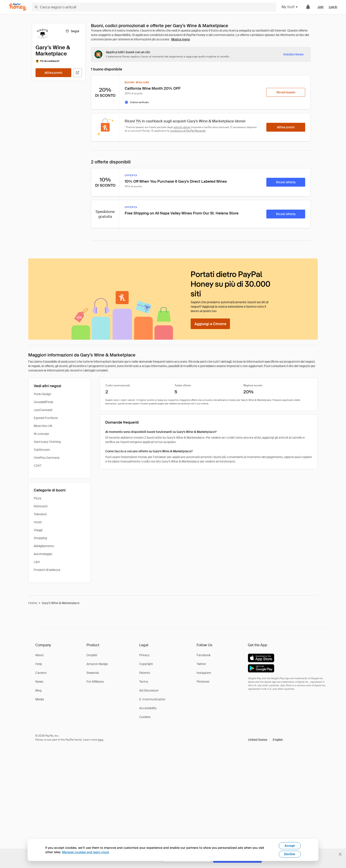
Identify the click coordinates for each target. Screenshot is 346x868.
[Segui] (72, 31)
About (39, 655)
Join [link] (321, 7)
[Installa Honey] (293, 54)
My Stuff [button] (290, 7)
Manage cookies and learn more (86, 852)
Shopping (40, 538)
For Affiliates (95, 682)
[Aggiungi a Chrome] (210, 324)
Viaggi (38, 530)
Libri (37, 562)
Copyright (146, 664)
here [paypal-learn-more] (101, 740)
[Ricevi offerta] (286, 182)
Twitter (201, 664)
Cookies (145, 717)
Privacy (144, 655)
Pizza (38, 498)
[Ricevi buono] (286, 92)
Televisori (40, 514)
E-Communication (152, 699)
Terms (144, 682)
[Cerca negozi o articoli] (154, 7)
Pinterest (203, 682)
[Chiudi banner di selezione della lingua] (340, 854)
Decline (290, 854)
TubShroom (42, 450)
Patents (145, 673)
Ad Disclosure (149, 690)
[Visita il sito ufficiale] (77, 73)
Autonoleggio (43, 554)
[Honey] (18, 7)
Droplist (92, 655)
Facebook (204, 655)
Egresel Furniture (46, 418)
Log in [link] (333, 7)
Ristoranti (41, 506)
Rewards (93, 673)
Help (39, 664)
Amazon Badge (97, 664)
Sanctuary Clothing (47, 442)
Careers (41, 673)
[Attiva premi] (53, 73)
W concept (41, 434)
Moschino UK (43, 426)
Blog (38, 690)
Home (33, 603)
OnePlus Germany (47, 458)
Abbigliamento (44, 546)
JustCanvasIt (43, 410)
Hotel (38, 522)
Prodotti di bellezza (47, 570)
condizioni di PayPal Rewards (188, 131)
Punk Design (42, 394)
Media (40, 699)
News (39, 682)
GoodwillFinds (43, 402)
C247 (38, 466)
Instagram (204, 673)
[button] (265, 740)
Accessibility (148, 708)
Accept (290, 846)
